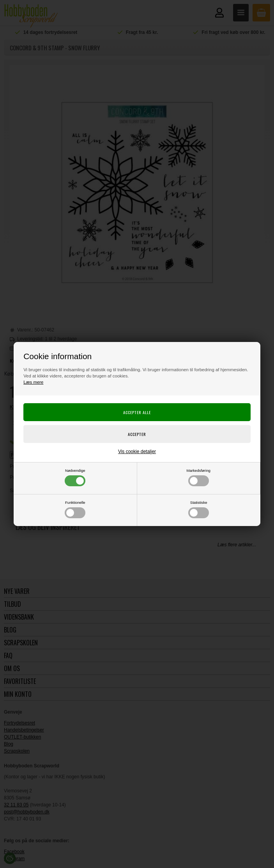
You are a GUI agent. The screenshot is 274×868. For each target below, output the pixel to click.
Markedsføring (199, 477)
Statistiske (199, 509)
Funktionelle (75, 509)
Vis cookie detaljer (137, 452)
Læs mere (33, 382)
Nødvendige (75, 477)
